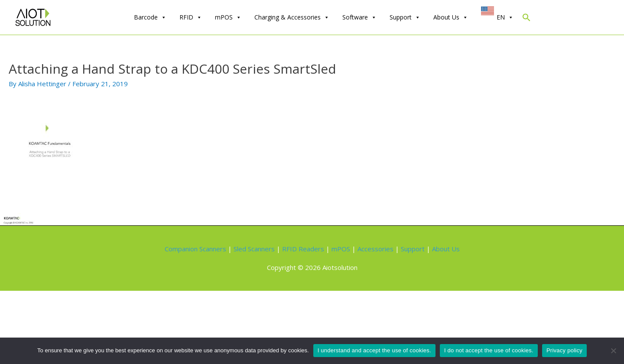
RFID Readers (303, 249)
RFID (191, 17)
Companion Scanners (195, 249)
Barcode (150, 17)
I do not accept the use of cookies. (489, 350)
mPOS (228, 17)
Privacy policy (564, 350)
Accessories (375, 249)
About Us (451, 17)
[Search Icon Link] (526, 19)
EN (505, 17)
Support (405, 17)
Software (359, 17)
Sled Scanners (254, 249)
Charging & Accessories (292, 17)
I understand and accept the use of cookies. (374, 350)
